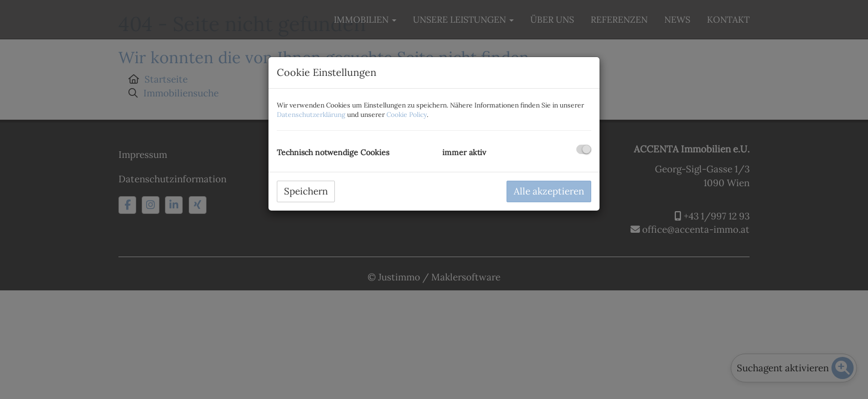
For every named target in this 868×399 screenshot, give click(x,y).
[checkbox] (584, 149)
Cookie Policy (407, 114)
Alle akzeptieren (549, 191)
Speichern (306, 191)
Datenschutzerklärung (311, 114)
